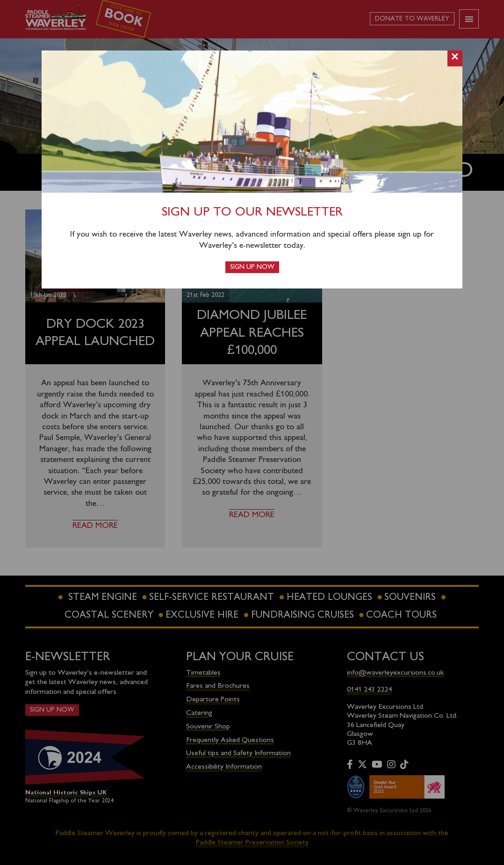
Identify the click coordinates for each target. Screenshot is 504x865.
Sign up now (252, 267)
